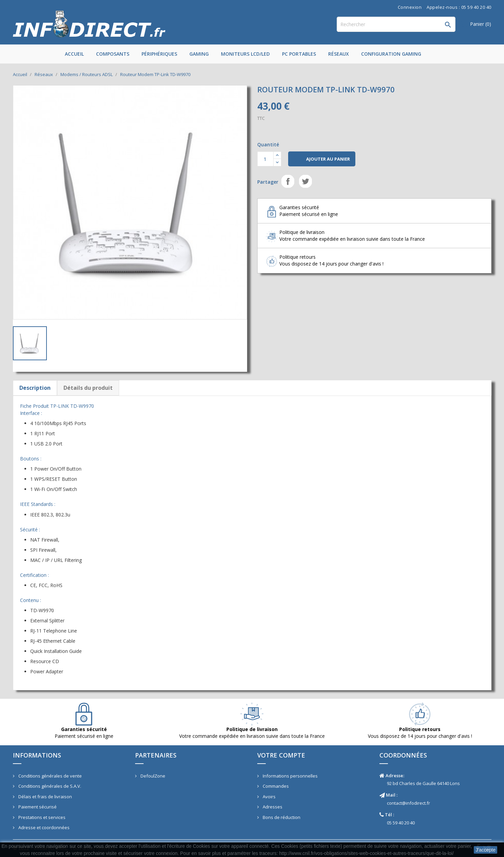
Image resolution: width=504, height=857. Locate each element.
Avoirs (269, 797)
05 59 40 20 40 (401, 823)
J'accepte (486, 850)
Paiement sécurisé (37, 807)
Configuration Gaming (391, 54)
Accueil (74, 54)
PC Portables (299, 54)
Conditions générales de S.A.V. (49, 786)
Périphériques (159, 54)
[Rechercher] (396, 24)
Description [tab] (35, 388)
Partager (288, 181)
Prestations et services (41, 817)
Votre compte (281, 755)
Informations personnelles (290, 776)
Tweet (305, 181)
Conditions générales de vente (50, 776)
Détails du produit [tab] (88, 388)
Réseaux (339, 54)
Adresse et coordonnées (43, 827)
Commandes (275, 786)
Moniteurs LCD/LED (245, 54)
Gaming (199, 54)
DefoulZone (152, 776)
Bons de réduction (281, 817)
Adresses (272, 807)
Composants (113, 54)
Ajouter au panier (322, 159)
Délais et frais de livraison (45, 797)
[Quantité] (265, 159)
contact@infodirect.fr (408, 803)
